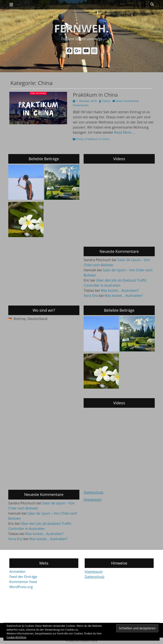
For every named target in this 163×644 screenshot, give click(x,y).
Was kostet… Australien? (120, 290)
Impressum (93, 500)
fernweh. (81, 28)
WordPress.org (21, 587)
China (80, 139)
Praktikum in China (95, 95)
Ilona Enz (91, 296)
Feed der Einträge (23, 577)
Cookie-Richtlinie (16, 637)
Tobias (106, 101)
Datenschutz (93, 492)
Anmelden (17, 572)
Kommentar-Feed (23, 582)
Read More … (125, 132)
